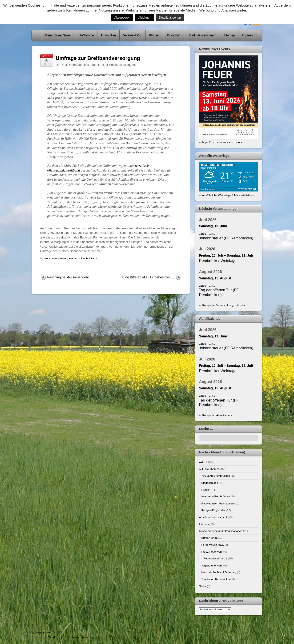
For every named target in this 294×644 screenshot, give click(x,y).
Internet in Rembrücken (82, 258)
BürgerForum (210, 538)
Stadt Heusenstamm (202, 35)
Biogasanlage (210, 483)
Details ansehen (170, 18)
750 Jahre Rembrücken (216, 476)
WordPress (55, 637)
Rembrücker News (58, 35)
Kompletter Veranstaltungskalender (224, 305)
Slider (203, 586)
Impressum (250, 35)
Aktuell (63, 258)
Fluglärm (207, 490)
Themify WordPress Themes (82, 637)
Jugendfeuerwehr (212, 565)
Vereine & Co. (133, 35)
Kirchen (154, 35)
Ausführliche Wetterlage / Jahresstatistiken (228, 195)
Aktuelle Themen (209, 469)
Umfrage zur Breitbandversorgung (98, 58)
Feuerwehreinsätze (215, 558)
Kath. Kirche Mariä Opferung (219, 572)
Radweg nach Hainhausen (218, 503)
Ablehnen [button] (145, 18)
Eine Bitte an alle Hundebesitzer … (148, 277)
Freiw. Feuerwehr (212, 552)
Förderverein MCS (213, 545)
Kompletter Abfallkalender (218, 415)
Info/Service (86, 35)
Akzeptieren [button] (122, 18)
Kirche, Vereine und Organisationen (221, 531)
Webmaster (50, 258)
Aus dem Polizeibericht (213, 517)
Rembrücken (44, 632)
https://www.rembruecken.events (222, 142)
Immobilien (108, 35)
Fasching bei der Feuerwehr (68, 277)
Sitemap (229, 35)
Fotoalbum (174, 35)
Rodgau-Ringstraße (213, 510)
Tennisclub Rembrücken (216, 579)
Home (37, 35)
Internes (204, 524)
